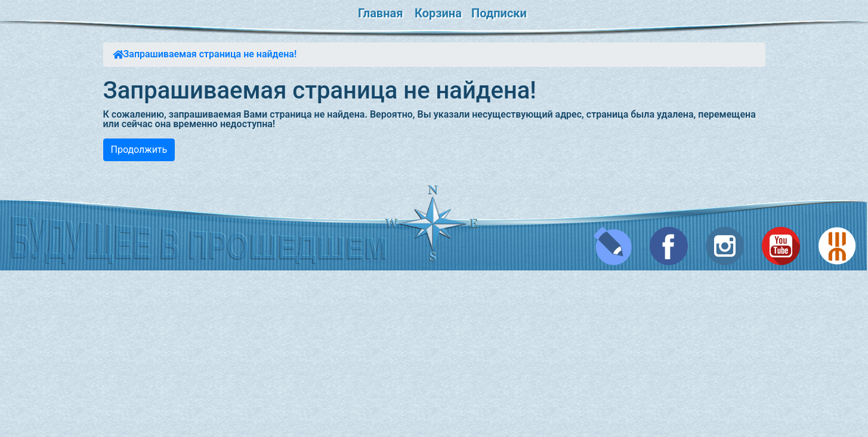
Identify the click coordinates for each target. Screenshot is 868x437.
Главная (380, 13)
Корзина (438, 13)
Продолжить (139, 150)
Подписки (499, 13)
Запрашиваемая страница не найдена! (210, 54)
